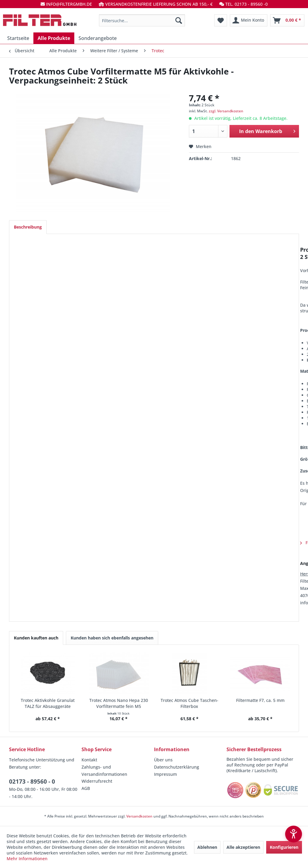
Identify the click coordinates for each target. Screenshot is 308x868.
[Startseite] (18, 38)
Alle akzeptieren (243, 847)
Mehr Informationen (27, 859)
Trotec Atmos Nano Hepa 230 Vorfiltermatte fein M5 (119, 703)
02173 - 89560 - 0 (32, 782)
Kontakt (89, 760)
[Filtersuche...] (142, 20)
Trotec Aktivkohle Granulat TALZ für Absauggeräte (48, 703)
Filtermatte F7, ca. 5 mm (260, 700)
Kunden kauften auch (36, 638)
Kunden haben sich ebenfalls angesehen (112, 638)
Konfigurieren (284, 847)
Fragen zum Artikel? (41, 543)
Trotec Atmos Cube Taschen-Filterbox (189, 703)
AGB (86, 788)
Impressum (165, 774)
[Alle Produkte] (54, 38)
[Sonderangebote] (98, 38)
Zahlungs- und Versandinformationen (104, 771)
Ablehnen (207, 847)
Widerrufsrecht (97, 781)
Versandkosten (139, 816)
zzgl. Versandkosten (226, 111)
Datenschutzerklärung (177, 767)
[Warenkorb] (287, 20)
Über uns (163, 760)
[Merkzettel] (221, 20)
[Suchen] (179, 20)
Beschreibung (28, 227)
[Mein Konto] (249, 20)
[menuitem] (142, 20)
